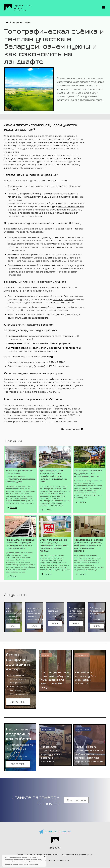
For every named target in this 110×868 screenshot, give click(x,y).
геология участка (63, 299)
